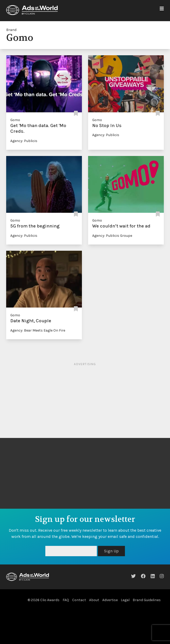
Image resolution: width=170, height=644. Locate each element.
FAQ (66, 600)
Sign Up (111, 551)
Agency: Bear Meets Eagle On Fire (38, 330)
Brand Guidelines (147, 600)
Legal (125, 600)
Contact (79, 600)
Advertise (110, 600)
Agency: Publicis (24, 141)
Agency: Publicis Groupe (112, 236)
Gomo (15, 120)
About (94, 600)
